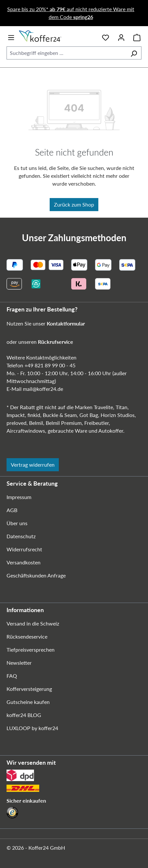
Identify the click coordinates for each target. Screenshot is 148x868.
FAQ (12, 676)
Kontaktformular (66, 323)
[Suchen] (134, 53)
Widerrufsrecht (24, 549)
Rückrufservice (56, 342)
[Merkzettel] (106, 36)
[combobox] (66, 53)
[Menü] (11, 36)
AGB (12, 510)
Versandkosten (24, 562)
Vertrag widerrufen (33, 465)
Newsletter (19, 663)
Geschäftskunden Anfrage (36, 575)
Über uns (17, 523)
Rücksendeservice (27, 636)
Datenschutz (21, 536)
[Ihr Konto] (121, 36)
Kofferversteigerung (29, 689)
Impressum (19, 497)
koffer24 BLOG (24, 715)
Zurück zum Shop (74, 204)
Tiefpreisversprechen (31, 650)
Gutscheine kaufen (28, 702)
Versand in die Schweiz (33, 623)
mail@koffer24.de (43, 389)
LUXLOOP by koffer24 (32, 728)
